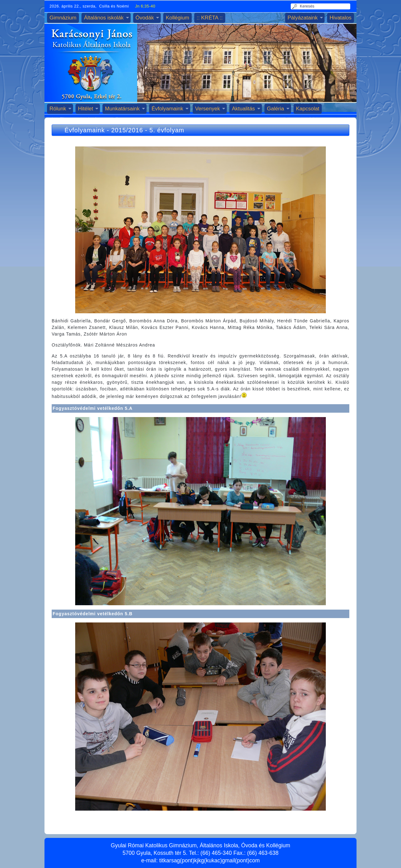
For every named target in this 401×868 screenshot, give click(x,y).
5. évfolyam (167, 130)
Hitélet (86, 109)
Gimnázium (63, 18)
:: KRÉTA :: (210, 18)
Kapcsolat (308, 109)
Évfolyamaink (167, 109)
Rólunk (58, 109)
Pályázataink (303, 18)
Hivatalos (341, 18)
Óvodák (145, 18)
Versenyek (208, 109)
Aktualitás (243, 109)
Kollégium (177, 18)
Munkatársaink (122, 109)
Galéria (276, 109)
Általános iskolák (104, 18)
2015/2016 (127, 130)
